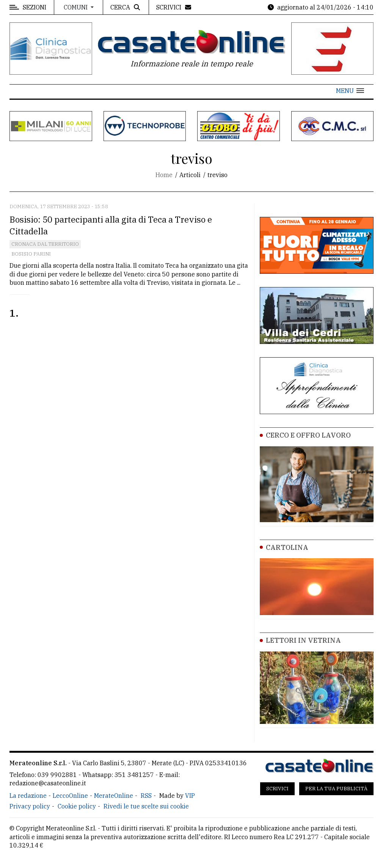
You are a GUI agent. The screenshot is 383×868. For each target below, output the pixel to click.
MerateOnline (114, 796)
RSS (146, 796)
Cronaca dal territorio (45, 244)
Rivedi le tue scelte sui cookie (146, 806)
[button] (350, 91)
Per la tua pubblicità (336, 789)
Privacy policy (30, 806)
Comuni (76, 7)
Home (164, 175)
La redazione (28, 796)
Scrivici (277, 789)
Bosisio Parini (31, 254)
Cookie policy (77, 806)
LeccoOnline (70, 796)
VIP (190, 796)
